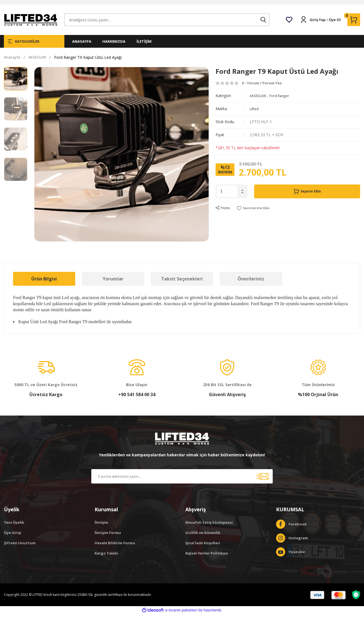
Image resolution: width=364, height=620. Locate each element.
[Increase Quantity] (242, 196)
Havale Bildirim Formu (115, 549)
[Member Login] (304, 26)
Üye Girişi (12, 538)
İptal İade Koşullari (203, 549)
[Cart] (354, 26)
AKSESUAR (259, 101)
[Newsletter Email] (182, 482)
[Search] (167, 26)
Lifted (255, 114)
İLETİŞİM (144, 47)
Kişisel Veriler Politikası (207, 559)
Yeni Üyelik (14, 528)
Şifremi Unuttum (20, 549)
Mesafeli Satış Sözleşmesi (209, 528)
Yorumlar (113, 285)
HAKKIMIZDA (114, 47)
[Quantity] (227, 197)
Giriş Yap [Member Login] (318, 26)
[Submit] (262, 482)
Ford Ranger (284, 101)
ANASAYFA (82, 47)
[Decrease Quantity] (242, 198)
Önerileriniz (251, 285)
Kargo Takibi (106, 559)
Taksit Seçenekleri (182, 285)
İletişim (101, 528)
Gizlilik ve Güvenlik (203, 538)
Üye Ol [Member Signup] (335, 26)
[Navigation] (34, 47)
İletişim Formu (108, 538)
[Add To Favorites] (258, 214)
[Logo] (31, 25)
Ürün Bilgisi (44, 285)
